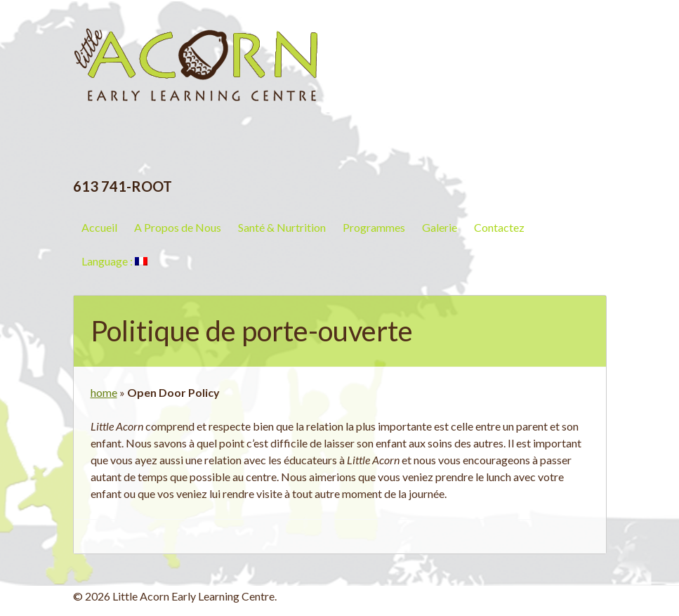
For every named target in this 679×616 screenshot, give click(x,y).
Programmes (374, 227)
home (104, 392)
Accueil (99, 227)
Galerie (440, 227)
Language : (114, 261)
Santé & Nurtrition (282, 227)
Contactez (499, 227)
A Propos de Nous (178, 227)
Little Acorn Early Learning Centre (196, 53)
